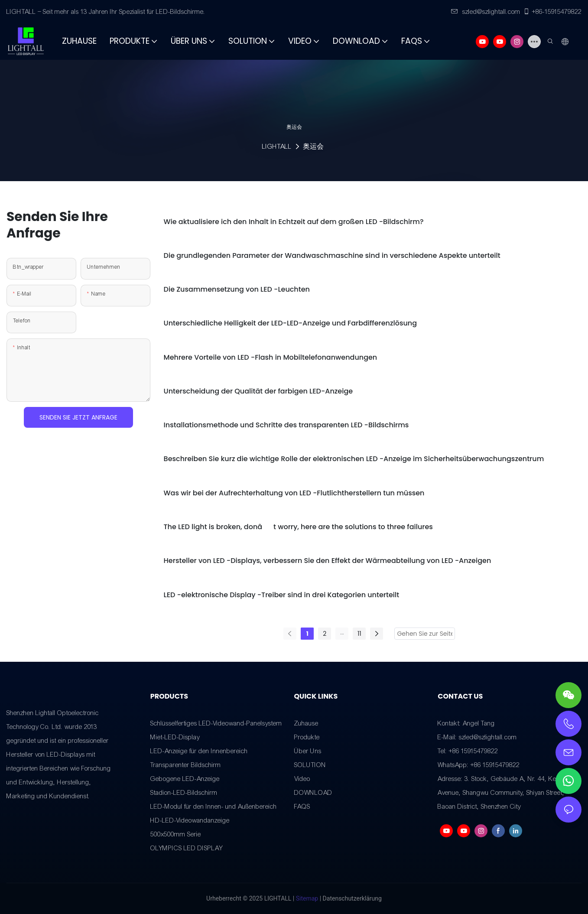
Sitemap (307, 898)
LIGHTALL (277, 146)
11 (359, 634)
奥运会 (313, 146)
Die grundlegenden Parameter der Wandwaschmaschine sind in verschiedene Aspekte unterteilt (332, 255)
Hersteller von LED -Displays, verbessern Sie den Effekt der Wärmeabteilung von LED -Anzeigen (328, 561)
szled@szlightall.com (486, 12)
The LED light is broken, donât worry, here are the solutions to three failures (298, 527)
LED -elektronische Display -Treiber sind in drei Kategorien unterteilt (282, 595)
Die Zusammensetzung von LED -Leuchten (237, 289)
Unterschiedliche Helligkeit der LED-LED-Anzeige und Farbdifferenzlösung (290, 323)
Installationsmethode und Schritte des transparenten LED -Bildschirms (286, 425)
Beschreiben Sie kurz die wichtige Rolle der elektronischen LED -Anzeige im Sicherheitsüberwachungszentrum (354, 459)
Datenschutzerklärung (352, 898)
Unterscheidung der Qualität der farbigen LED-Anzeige (258, 391)
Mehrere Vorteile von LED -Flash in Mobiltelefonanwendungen (271, 357)
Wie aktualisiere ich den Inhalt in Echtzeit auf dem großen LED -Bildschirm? (294, 222)
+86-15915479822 (552, 12)
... (342, 632)
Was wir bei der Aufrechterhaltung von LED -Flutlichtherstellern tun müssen (294, 493)
